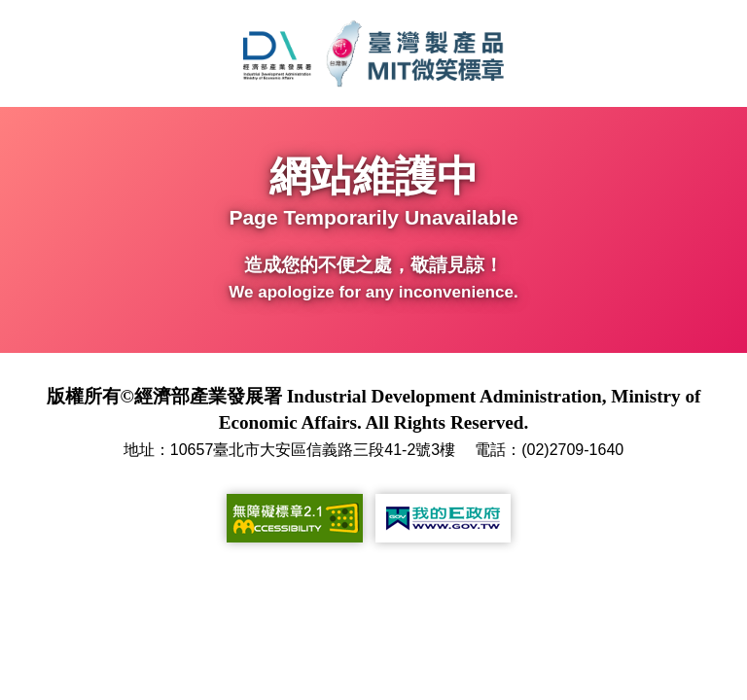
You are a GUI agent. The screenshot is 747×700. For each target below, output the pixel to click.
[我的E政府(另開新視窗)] (443, 518)
